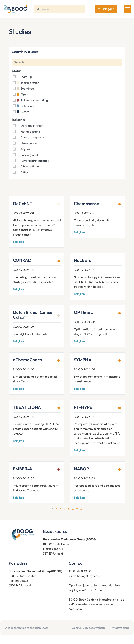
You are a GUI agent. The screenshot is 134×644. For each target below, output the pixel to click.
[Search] (67, 62)
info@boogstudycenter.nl (88, 576)
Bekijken (18, 242)
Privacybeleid (120, 628)
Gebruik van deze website (89, 628)
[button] (127, 9)
